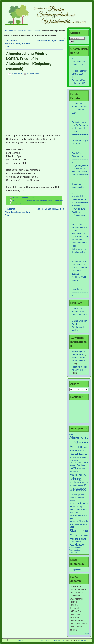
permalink (17, 203)
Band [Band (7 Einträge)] (86, 448)
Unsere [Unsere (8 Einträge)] (86, 536)
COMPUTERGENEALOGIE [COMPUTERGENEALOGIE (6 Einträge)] (79, 463)
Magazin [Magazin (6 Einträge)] (72, 500)
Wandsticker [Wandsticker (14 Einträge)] (75, 542)
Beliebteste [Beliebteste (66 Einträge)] (78, 454)
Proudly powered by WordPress (52, 640)
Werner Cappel (33, 74)
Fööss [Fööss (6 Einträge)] (81, 486)
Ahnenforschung (20, 200)
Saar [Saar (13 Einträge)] (72, 527)
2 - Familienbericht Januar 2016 (79, 62)
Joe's (87, 633)
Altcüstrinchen (33, 200)
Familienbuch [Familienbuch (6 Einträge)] (74, 471)
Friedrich (50, 200)
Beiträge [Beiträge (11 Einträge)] (80, 451)
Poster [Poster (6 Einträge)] (77, 524)
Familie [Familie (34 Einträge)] (74, 468)
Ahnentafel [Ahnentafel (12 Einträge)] (83, 442)
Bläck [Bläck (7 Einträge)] (85, 458)
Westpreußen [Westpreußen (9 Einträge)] (75, 550)
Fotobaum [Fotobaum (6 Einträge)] (75, 486)
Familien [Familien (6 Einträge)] (82, 468)
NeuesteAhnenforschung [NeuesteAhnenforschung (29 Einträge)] (79, 505)
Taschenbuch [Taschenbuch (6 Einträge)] (78, 536)
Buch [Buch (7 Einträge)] (71, 460)
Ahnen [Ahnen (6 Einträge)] (72, 434)
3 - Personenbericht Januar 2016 (80, 71)
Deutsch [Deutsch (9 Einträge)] (73, 465)
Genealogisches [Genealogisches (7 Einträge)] (78, 495)
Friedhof (43, 200)
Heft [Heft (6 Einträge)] (78, 498)
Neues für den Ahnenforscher (27, 31)
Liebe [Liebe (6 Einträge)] (82, 498)
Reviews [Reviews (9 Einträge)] (83, 524)
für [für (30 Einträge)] (86, 485)
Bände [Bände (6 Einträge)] (76, 460)
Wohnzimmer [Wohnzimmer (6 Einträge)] (74, 553)
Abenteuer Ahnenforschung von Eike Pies (17, 44)
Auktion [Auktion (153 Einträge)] (76, 447)
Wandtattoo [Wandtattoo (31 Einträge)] (77, 545)
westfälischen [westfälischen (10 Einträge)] (75, 548)
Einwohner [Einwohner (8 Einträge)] (81, 465)
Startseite (9, 31)
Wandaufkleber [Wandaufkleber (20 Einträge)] (78, 539)
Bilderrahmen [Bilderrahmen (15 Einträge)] (76, 457)
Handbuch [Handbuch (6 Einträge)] (73, 498)
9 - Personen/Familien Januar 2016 (80, 80)
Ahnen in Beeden (20, 640)
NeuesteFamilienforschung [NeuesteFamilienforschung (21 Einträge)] (79, 511)
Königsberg (59, 200)
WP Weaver (83, 640)
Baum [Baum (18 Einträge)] (72, 451)
